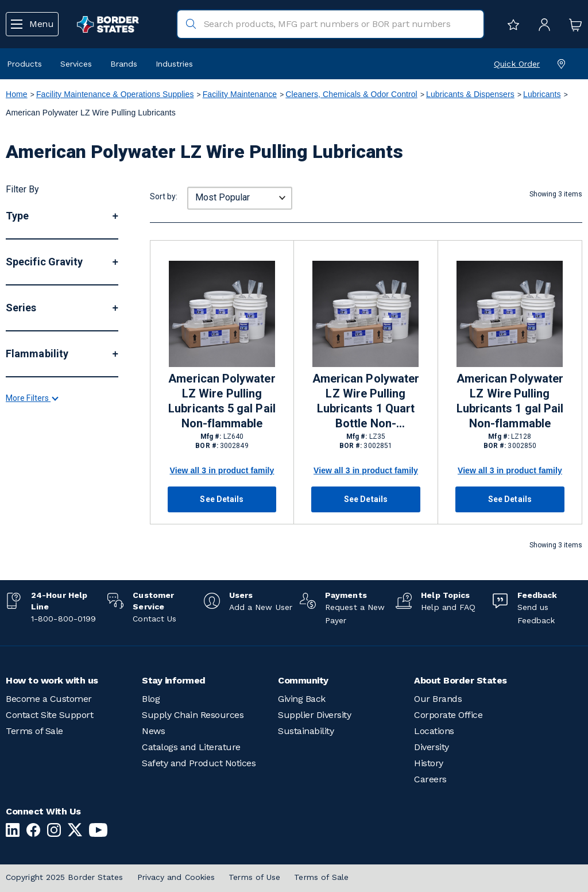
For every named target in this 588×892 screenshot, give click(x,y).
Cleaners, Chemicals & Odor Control (351, 94)
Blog (151, 699)
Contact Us (154, 619)
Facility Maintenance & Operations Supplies (115, 94)
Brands (124, 64)
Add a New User (261, 607)
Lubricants (542, 94)
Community (303, 680)
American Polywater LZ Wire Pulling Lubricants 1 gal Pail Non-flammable (510, 401)
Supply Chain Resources (193, 715)
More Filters (32, 501)
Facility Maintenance (240, 94)
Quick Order (517, 64)
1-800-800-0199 (63, 619)
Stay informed (174, 680)
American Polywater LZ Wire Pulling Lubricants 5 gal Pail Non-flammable (222, 401)
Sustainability (306, 731)
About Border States (461, 680)
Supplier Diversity (314, 715)
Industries (174, 64)
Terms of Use (254, 877)
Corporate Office (448, 715)
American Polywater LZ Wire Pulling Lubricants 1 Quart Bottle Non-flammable (366, 401)
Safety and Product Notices (199, 763)
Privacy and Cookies (176, 877)
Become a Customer (49, 699)
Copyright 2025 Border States (65, 877)
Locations (434, 731)
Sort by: (164, 196)
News (153, 731)
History (429, 763)
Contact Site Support (49, 715)
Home (17, 94)
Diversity (432, 747)
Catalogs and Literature (191, 747)
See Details (222, 499)
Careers (430, 779)
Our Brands (438, 699)
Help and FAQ (448, 607)
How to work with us (52, 680)
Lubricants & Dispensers (470, 94)
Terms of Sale (34, 731)
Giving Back (302, 699)
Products (24, 64)
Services (76, 64)
